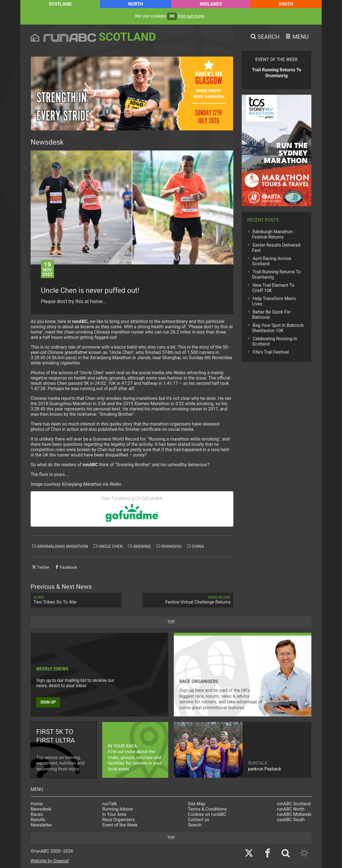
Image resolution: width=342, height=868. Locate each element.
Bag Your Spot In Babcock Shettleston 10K (278, 328)
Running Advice (118, 809)
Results (38, 820)
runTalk (109, 804)
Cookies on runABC (207, 814)
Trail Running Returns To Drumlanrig (276, 274)
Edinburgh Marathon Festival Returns (272, 234)
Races (37, 814)
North (135, 4)
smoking (140, 546)
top (171, 622)
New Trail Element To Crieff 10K (273, 288)
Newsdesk (41, 809)
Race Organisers (119, 820)
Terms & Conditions (207, 809)
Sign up (48, 702)
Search (195, 825)
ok (172, 16)
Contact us (199, 820)
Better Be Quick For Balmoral (271, 315)
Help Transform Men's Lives (274, 301)
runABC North (291, 809)
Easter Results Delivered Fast (276, 248)
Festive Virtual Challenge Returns (188, 600)
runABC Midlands (294, 814)
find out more (191, 16)
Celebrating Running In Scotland (275, 341)
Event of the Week (120, 825)
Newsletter (41, 825)
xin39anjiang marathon (60, 546)
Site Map (197, 804)
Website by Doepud (50, 861)
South (286, 4)
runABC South (291, 820)
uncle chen (108, 546)
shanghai (169, 546)
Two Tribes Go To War (76, 600)
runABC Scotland (294, 804)
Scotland (60, 4)
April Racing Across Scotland (272, 261)
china (195, 546)
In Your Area (114, 814)
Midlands (211, 4)
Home (37, 804)
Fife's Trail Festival (271, 352)
